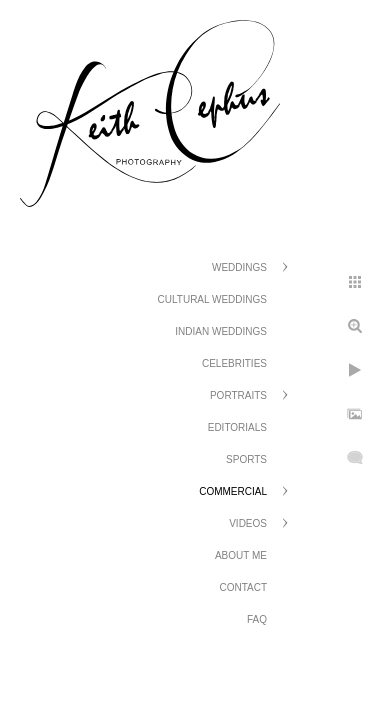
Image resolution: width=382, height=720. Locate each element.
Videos (248, 523)
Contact (243, 587)
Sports (246, 459)
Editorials (237, 427)
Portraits (238, 395)
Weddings (239, 267)
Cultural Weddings (212, 299)
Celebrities (234, 363)
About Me (241, 555)
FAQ (257, 619)
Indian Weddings (221, 331)
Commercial (233, 491)
